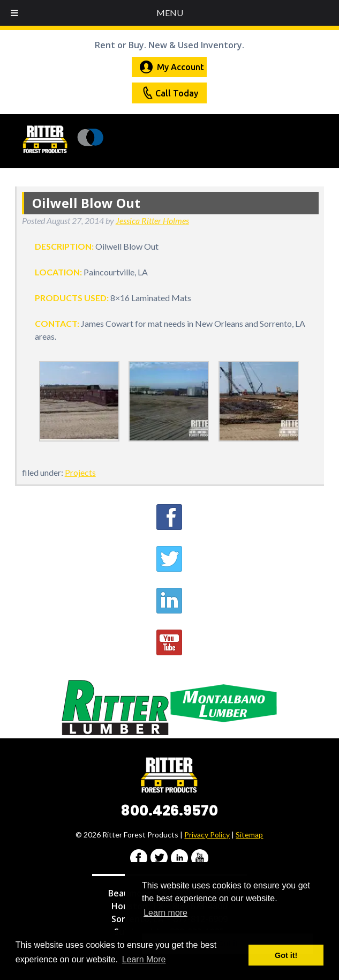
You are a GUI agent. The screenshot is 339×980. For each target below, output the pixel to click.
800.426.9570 (169, 811)
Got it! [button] (286, 955)
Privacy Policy (207, 835)
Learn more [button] (165, 913)
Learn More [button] (144, 959)
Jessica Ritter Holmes (152, 220)
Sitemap (249, 835)
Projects (80, 472)
